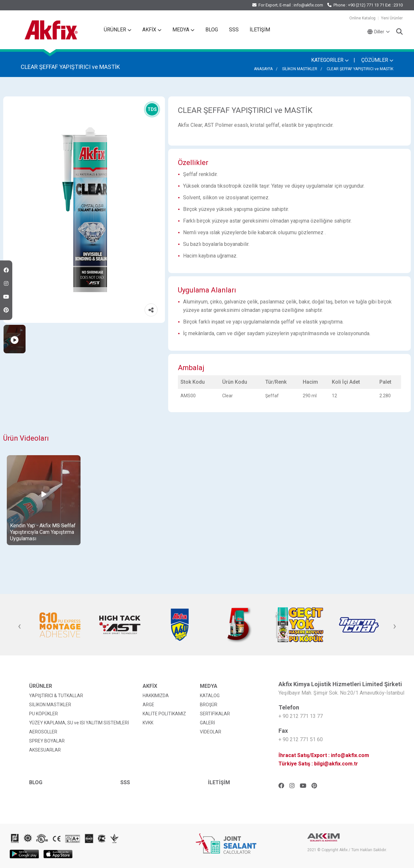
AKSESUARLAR (45, 750)
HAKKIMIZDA (156, 696)
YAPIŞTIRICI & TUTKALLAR (56, 696)
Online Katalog (362, 18)
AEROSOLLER (43, 732)
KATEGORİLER (330, 60)
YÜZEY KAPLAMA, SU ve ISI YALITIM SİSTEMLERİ (79, 723)
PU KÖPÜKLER (44, 714)
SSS (234, 30)
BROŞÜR (209, 705)
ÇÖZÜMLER (377, 60)
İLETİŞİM (260, 30)
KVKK (148, 723)
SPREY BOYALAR (47, 741)
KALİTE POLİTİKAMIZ (164, 714)
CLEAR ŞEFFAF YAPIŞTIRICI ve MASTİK (360, 69)
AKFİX (152, 30)
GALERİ (207, 723)
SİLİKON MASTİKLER (300, 69)
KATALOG (210, 696)
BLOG (212, 30)
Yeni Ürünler (392, 18)
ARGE (148, 705)
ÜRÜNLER (118, 30)
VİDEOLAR (211, 732)
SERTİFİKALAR (215, 714)
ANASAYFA (263, 69)
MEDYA (183, 30)
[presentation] (19, 626)
